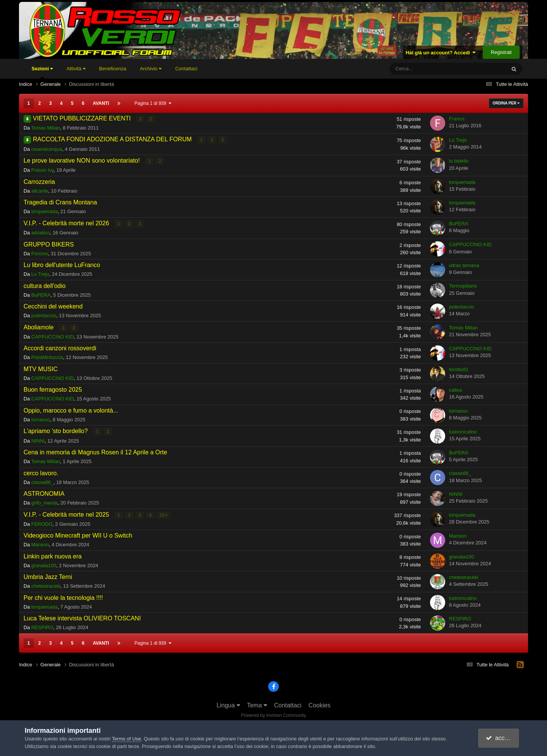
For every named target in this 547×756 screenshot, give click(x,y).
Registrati (501, 52)
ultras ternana (464, 265)
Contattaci (186, 69)
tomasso (40, 419)
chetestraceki (46, 586)
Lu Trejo (458, 140)
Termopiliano (463, 285)
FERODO (42, 523)
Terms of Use (127, 739)
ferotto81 (459, 369)
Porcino (40, 253)
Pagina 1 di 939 (153, 103)
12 (164, 514)
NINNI (38, 440)
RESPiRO (42, 627)
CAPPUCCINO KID (470, 244)
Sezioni (42, 72)
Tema (257, 705)
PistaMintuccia (47, 357)
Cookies (319, 705)
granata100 (44, 565)
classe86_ (42, 482)
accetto (500, 738)
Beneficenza (113, 69)
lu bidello (459, 161)
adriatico (40, 232)
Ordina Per (506, 103)
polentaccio (44, 315)
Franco (457, 119)
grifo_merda (44, 502)
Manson (40, 544)
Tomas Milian (46, 128)
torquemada (462, 182)
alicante (40, 191)
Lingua (228, 705)
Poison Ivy (42, 170)
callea (455, 390)
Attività (76, 69)
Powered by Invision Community (273, 715)
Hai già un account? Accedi (441, 53)
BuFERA (459, 223)
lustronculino (463, 431)
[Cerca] (425, 69)
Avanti (101, 103)
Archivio (151, 69)
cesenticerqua (47, 149)
